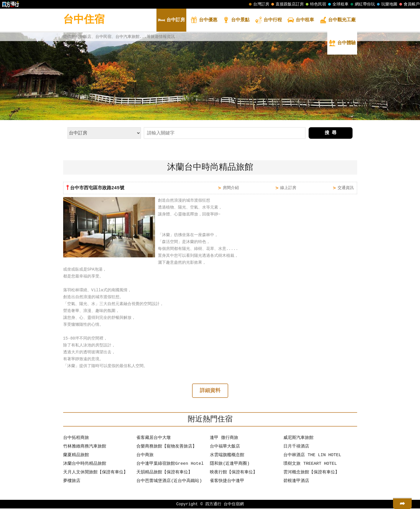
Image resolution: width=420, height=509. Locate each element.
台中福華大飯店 (225, 447)
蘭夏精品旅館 (76, 456)
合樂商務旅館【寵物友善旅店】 (167, 447)
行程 (268, 21)
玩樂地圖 (386, 4)
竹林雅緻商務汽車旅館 (85, 447)
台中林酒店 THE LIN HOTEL (312, 456)
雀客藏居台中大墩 (154, 439)
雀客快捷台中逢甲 (227, 482)
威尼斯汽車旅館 (298, 439)
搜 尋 (331, 133)
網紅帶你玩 (362, 4)
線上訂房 (288, 188)
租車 (301, 21)
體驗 (342, 44)
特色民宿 (315, 4)
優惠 (204, 21)
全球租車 (338, 4)
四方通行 (213, 505)
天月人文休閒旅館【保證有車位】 (95, 473)
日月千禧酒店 (296, 447)
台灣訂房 (258, 4)
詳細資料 (210, 391)
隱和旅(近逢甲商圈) (230, 464)
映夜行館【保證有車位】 (234, 473)
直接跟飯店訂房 (287, 4)
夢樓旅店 (72, 482)
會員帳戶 (409, 4)
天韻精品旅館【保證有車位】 (164, 473)
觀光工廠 (338, 21)
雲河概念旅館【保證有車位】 (311, 473)
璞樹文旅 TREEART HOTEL (310, 464)
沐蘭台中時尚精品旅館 (85, 464)
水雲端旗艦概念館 (227, 456)
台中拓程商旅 (76, 439)
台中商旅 (145, 456)
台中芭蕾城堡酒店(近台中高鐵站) (169, 482)
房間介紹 (231, 188)
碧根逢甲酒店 (296, 482)
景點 (236, 21)
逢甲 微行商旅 (224, 439)
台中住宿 (84, 20)
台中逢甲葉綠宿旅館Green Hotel (170, 464)
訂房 (171, 21)
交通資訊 (346, 188)
